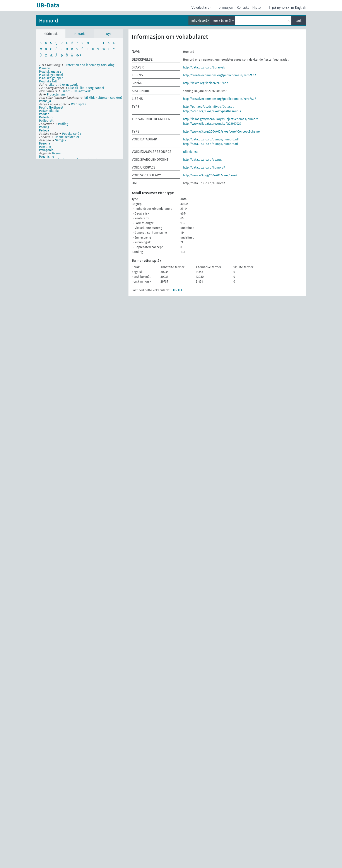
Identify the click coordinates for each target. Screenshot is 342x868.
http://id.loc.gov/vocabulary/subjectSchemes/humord (221, 119)
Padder (44, 114)
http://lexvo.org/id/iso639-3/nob (206, 83)
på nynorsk (281, 8)
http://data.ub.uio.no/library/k (204, 67)
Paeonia (45, 144)
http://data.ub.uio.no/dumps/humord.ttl (210, 144)
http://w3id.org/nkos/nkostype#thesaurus (212, 111)
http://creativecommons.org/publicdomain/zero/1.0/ (220, 75)
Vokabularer (201, 8)
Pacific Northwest (51, 108)
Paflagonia (46, 150)
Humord (49, 21)
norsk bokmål (222, 21)
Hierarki (80, 34)
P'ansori (45, 68)
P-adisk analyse (50, 72)
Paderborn (46, 117)
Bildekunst (190, 152)
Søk (299, 21)
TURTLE (177, 290)
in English (299, 8)
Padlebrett (46, 121)
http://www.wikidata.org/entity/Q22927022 (212, 124)
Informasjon (224, 8)
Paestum (45, 147)
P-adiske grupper (51, 78)
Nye (109, 34)
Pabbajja (45, 101)
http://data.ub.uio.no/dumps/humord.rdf (211, 139)
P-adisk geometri (51, 75)
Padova (44, 130)
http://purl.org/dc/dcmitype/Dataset (208, 107)
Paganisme (47, 157)
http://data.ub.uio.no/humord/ (204, 168)
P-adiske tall (48, 81)
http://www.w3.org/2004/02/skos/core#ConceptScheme (221, 132)
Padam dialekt (49, 111)
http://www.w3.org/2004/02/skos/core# (210, 175)
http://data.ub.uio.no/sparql (202, 160)
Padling (44, 127)
